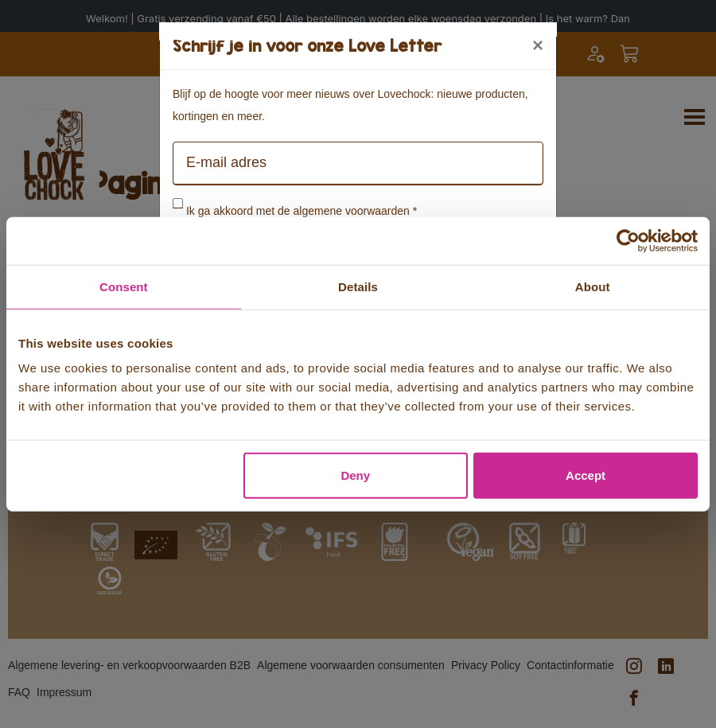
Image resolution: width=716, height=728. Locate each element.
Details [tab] (358, 286)
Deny (355, 475)
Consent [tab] (124, 286)
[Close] (538, 45)
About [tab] (593, 286)
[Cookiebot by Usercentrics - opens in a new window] (628, 240)
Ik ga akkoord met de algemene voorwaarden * (302, 211)
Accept (586, 475)
